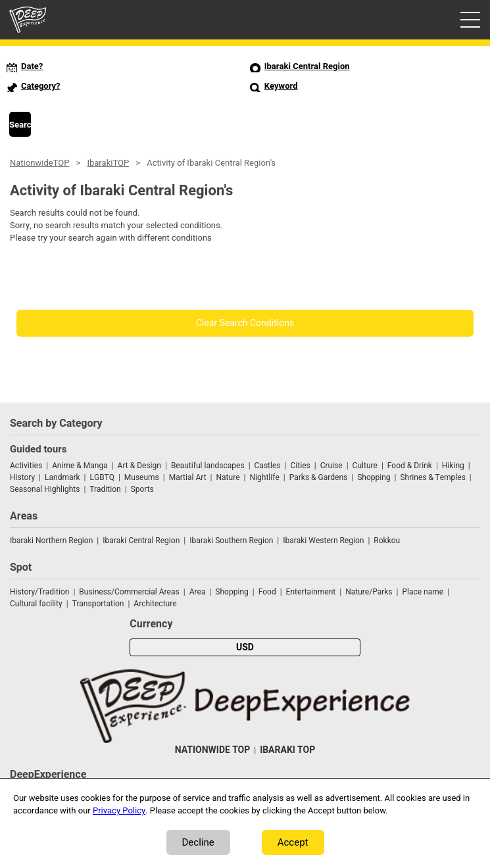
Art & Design (139, 466)
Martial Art (188, 477)
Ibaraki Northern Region (51, 541)
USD (245, 647)
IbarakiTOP (108, 163)
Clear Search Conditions (245, 323)
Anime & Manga (80, 466)
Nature (228, 477)
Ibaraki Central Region (141, 541)
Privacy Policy (119, 810)
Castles (268, 466)
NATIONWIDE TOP (212, 750)
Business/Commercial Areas (129, 592)
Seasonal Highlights (45, 489)
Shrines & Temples (432, 477)
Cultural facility (36, 604)
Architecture (155, 604)
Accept (293, 842)
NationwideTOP (39, 163)
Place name (424, 592)
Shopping (374, 477)
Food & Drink (410, 466)
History (22, 477)
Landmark (62, 477)
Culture (365, 466)
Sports (142, 489)
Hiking (453, 466)
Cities (300, 466)
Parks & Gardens (319, 477)
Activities (26, 466)
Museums (142, 477)
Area (198, 592)
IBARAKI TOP (287, 750)
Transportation (98, 604)
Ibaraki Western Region (323, 541)
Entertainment (311, 592)
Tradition (105, 489)
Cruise (331, 466)
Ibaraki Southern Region (231, 541)
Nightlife (264, 477)
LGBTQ (102, 477)
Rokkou (387, 541)
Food (267, 592)
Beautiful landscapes (208, 466)
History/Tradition (39, 592)
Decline (198, 842)
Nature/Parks (369, 592)
